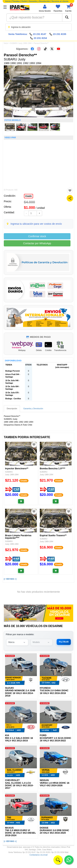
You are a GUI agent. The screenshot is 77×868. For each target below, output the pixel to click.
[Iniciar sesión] (45, 8)
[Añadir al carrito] (21, 501)
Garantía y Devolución (39, 1)
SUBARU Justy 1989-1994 (21, 43)
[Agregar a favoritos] (70, 191)
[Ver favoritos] (58, 8)
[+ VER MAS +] (10, 579)
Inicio (8, 1)
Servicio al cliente (60, 1)
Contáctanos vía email (39, 855)
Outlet (24, 1)
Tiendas (16, 1)
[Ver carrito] (68, 8)
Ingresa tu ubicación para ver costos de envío (36, 224)
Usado (29, 196)
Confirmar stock (37, 236)
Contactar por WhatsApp (37, 243)
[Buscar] (67, 18)
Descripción (12, 408)
